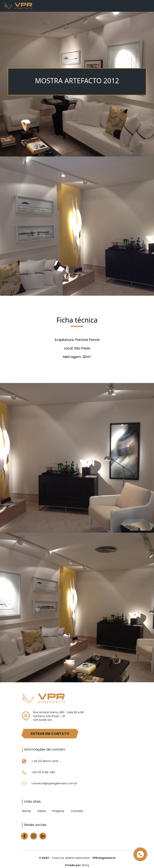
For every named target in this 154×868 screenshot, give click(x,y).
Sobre (42, 811)
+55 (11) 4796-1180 (43, 772)
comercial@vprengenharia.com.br (54, 783)
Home (26, 811)
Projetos (58, 811)
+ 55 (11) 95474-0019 (45, 761)
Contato (77, 811)
